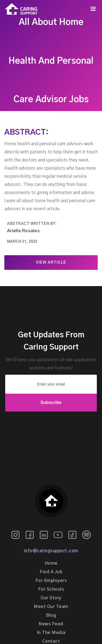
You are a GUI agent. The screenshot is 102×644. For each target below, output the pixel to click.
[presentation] (51, 425)
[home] (19, 9)
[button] (93, 9)
